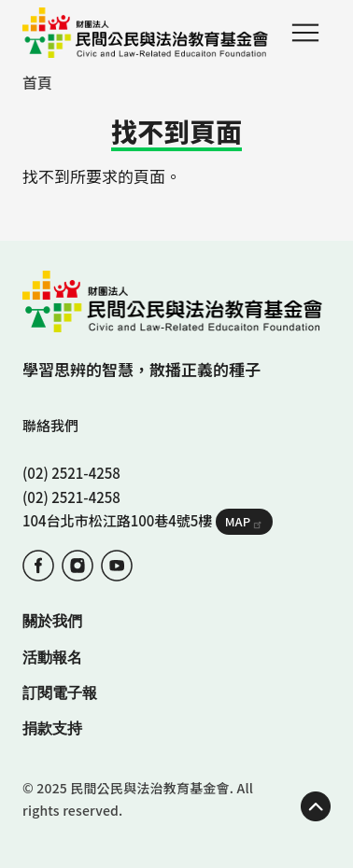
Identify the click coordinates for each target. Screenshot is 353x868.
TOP (316, 806)
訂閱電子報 (60, 693)
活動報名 (52, 658)
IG (78, 566)
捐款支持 (52, 728)
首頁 (37, 82)
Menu (305, 33)
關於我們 (52, 621)
